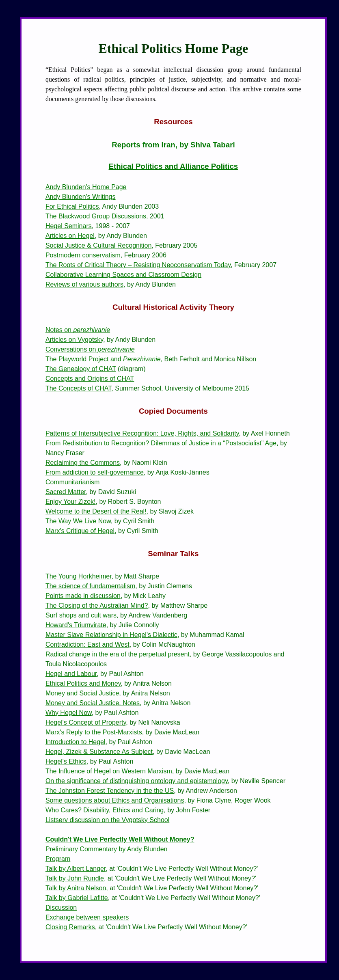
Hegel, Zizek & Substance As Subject (99, 752)
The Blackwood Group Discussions (96, 216)
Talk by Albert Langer (76, 869)
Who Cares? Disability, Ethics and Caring (105, 810)
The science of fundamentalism (90, 586)
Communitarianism (72, 482)
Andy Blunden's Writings (81, 197)
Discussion (61, 908)
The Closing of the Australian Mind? (97, 605)
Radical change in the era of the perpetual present (118, 654)
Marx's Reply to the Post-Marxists (94, 732)
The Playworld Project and (103, 359)
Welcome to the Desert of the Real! (96, 511)
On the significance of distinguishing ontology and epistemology (137, 781)
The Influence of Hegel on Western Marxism (109, 771)
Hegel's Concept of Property (86, 722)
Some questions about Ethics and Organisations (115, 800)
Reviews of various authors (84, 284)
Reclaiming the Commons (83, 463)
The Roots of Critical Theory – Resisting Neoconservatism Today (138, 265)
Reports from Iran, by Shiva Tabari (173, 145)
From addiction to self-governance (95, 472)
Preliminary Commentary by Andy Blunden (107, 849)
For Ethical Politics (72, 206)
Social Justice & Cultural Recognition (98, 245)
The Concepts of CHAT (78, 388)
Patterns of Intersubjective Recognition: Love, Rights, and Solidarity (142, 433)
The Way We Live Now (78, 521)
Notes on (78, 330)
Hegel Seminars (69, 226)
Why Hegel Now (69, 713)
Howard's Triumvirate (76, 625)
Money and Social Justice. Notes (93, 703)
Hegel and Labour (71, 674)
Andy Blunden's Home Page (86, 187)
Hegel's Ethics (66, 761)
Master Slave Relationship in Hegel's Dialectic (111, 635)
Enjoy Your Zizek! (71, 502)
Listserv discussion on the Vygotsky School (107, 820)
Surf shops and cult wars (81, 615)
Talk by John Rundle (75, 878)
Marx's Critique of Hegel (80, 531)
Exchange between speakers (87, 917)
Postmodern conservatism (83, 255)
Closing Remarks (70, 927)
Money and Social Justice (82, 693)
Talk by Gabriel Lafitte (77, 898)
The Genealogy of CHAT (81, 369)
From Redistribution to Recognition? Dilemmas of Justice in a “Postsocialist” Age (161, 443)
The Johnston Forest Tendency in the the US (110, 791)
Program (58, 859)
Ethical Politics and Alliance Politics (174, 166)
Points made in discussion (83, 596)
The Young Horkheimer (79, 576)
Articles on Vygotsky (74, 340)
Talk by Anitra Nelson (76, 888)
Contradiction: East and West (87, 644)
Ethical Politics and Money (83, 683)
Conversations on (90, 349)
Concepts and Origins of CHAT (90, 379)
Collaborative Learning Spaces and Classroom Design (123, 275)
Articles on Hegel (70, 236)
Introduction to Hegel (76, 742)
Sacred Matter (66, 492)
